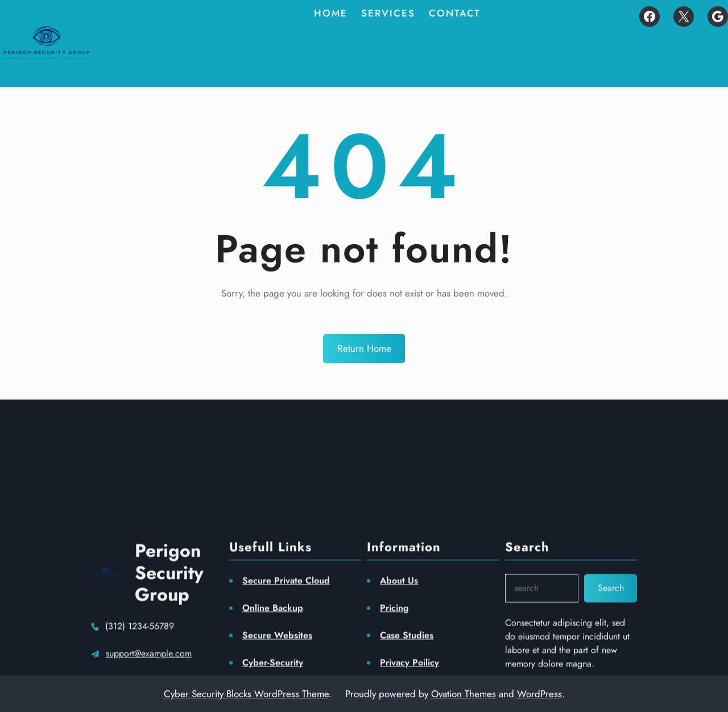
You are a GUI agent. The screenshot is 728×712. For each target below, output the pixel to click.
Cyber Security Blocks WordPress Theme (246, 694)
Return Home (364, 348)
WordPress (539, 694)
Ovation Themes (464, 694)
